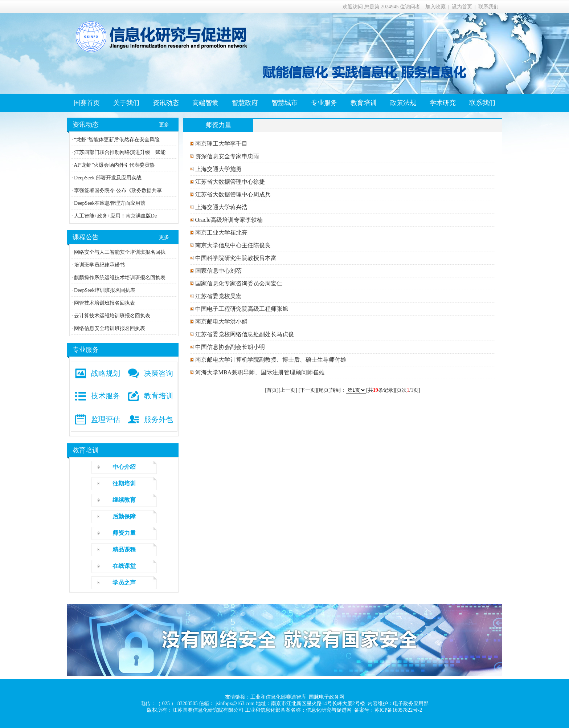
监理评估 (106, 419)
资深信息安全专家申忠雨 (226, 156)
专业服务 (324, 103)
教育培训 (364, 103)
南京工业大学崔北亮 (221, 233)
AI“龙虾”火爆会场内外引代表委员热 (114, 165)
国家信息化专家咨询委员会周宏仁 (238, 283)
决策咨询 (159, 373)
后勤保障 (124, 516)
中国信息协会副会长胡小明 (229, 347)
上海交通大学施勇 (218, 169)
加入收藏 (435, 7)
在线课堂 (124, 566)
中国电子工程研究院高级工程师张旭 (241, 309)
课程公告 (86, 237)
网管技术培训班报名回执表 (104, 303)
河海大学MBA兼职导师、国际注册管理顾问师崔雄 (259, 372)
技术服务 (106, 396)
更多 (164, 125)
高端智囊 (205, 103)
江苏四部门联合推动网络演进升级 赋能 (119, 152)
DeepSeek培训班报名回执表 (104, 290)
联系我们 (488, 7)
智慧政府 (245, 103)
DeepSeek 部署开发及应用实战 (107, 178)
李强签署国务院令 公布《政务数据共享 (117, 190)
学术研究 (443, 103)
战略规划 (106, 373)
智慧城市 (284, 103)
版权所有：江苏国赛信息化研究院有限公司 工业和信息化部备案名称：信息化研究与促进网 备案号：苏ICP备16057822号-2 (284, 710)
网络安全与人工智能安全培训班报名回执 (119, 252)
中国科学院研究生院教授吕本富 (235, 258)
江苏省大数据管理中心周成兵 (232, 194)
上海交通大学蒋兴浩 (221, 207)
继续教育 (124, 500)
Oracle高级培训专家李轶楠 (228, 220)
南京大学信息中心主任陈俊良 (232, 245)
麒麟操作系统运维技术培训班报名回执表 (119, 278)
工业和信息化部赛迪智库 (278, 697)
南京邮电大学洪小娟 (221, 322)
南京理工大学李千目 (221, 144)
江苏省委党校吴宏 (218, 296)
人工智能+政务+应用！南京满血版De (115, 216)
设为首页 (462, 7)
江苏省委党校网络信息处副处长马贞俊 (244, 334)
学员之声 (124, 583)
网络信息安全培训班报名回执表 (109, 328)
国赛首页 (87, 103)
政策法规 (403, 103)
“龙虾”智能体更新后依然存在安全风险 (116, 140)
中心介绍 (124, 467)
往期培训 (124, 483)
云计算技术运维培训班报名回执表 (112, 316)
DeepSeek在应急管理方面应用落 (109, 203)
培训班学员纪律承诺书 (99, 265)
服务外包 (159, 419)
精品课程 (124, 550)
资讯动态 (166, 103)
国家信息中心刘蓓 (218, 271)
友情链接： (238, 697)
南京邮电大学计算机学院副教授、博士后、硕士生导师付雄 (270, 360)
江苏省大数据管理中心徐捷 (229, 182)
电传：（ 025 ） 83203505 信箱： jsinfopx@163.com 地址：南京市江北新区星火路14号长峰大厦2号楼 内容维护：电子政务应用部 (284, 703)
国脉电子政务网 (327, 697)
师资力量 (124, 533)
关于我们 (126, 103)
